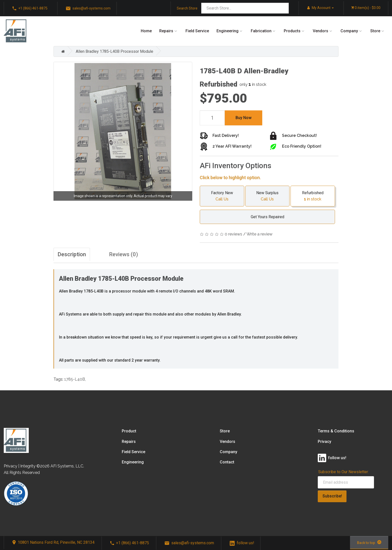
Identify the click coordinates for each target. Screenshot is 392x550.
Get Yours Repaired (265, 217)
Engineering (227, 31)
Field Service (197, 31)
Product (129, 431)
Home (146, 31)
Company (349, 31)
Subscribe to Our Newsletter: (343, 472)
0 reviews (233, 234)
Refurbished (313, 196)
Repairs (166, 31)
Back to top (369, 542)
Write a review (259, 234)
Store (375, 31)
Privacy (324, 442)
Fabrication (261, 31)
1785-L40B (75, 379)
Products (292, 31)
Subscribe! (332, 496)
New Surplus (267, 196)
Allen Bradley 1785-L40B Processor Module (114, 51)
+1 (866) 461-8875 (30, 9)
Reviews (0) (123, 254)
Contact (227, 462)
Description (72, 254)
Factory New (222, 196)
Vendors (320, 31)
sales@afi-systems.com (88, 9)
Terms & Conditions (336, 431)
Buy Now (243, 118)
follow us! (242, 543)
